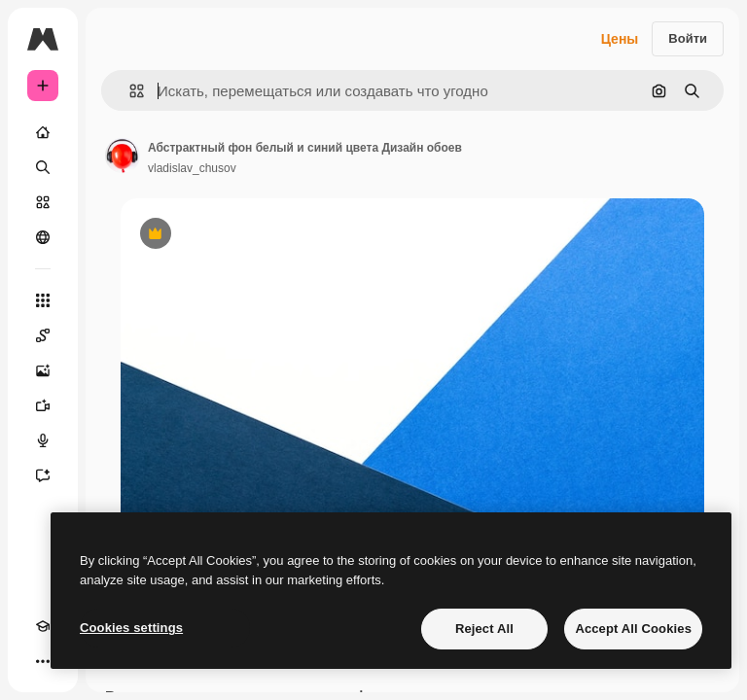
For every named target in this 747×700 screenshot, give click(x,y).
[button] (129, 91)
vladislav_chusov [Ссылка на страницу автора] (192, 168)
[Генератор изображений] (43, 370)
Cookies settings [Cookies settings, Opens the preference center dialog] (131, 628)
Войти (688, 38)
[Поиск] (43, 167)
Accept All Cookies (633, 629)
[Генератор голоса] (43, 440)
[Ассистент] (43, 475)
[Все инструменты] (43, 300)
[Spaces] (43, 335)
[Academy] (43, 626)
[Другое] (43, 661)
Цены (620, 39)
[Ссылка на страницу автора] (123, 156)
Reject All (484, 629)
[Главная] (43, 132)
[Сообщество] (43, 237)
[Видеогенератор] (43, 405)
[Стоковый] (43, 202)
